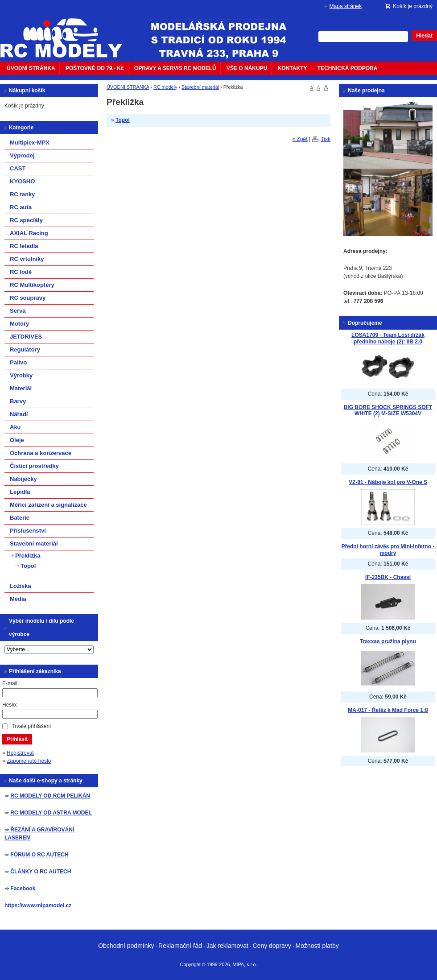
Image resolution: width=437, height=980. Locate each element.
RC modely (165, 87)
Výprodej (22, 155)
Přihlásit (17, 739)
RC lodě (21, 272)
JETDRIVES (26, 337)
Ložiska (21, 586)
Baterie (20, 518)
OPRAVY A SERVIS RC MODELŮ (175, 68)
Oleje (17, 440)
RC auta (21, 207)
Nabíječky (23, 479)
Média (18, 599)
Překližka (28, 556)
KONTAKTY (293, 68)
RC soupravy (28, 298)
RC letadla (24, 246)
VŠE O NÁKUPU (247, 68)
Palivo (18, 362)
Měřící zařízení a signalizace (48, 505)
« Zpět (300, 139)
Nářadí (19, 414)
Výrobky (21, 375)
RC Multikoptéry (32, 285)
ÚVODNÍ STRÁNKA (31, 68)
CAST (18, 168)
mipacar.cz (67, 33)
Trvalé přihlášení (31, 726)
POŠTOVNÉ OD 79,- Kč (95, 68)
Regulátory (25, 349)
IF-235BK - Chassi (388, 577)
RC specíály (26, 220)
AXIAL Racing (29, 233)
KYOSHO (22, 181)
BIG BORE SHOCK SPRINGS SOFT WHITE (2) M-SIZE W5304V (388, 411)
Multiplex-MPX (30, 143)
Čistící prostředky (34, 466)
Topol (123, 120)
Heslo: (10, 705)
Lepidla (20, 492)
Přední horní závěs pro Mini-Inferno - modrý (388, 550)
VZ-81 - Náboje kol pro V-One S (388, 482)
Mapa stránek (346, 6)
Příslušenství (28, 531)
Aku (15, 427)
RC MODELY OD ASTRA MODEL (51, 813)
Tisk (326, 139)
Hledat (424, 36)
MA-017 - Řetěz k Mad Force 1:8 (388, 710)
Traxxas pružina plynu (388, 641)
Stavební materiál (200, 87)
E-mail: (10, 683)
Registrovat (20, 753)
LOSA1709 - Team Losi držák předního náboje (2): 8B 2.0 (388, 338)
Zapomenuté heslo (29, 761)
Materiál (21, 388)
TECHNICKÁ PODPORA (348, 68)
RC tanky (22, 194)
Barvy (18, 401)
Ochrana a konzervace (41, 453)
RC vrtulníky (27, 259)
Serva (18, 311)
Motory (19, 324)
